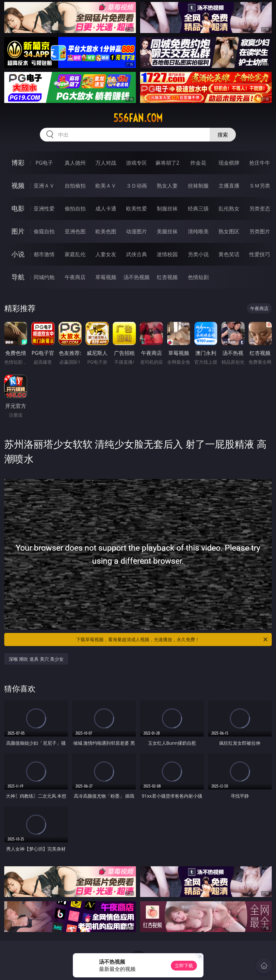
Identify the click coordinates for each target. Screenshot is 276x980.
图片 (18, 231)
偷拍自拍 (75, 208)
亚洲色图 (75, 231)
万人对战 (106, 163)
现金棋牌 (229, 163)
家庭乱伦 (75, 254)
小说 (18, 254)
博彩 (18, 163)
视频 (18, 185)
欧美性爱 (137, 208)
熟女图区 (229, 231)
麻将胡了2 (167, 163)
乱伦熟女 (229, 208)
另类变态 (260, 208)
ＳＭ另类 (260, 186)
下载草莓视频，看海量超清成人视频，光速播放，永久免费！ (172, 639)
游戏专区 (137, 163)
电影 (18, 208)
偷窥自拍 (44, 231)
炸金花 (198, 163)
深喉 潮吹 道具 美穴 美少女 (36, 659)
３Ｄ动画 (137, 186)
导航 (18, 277)
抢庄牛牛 (260, 163)
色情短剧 (198, 277)
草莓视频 (106, 277)
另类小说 (198, 254)
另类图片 (260, 231)
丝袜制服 (198, 186)
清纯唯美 (198, 231)
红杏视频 (167, 277)
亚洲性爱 (44, 208)
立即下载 (184, 965)
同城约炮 (44, 277)
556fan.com (138, 118)
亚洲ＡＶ (44, 186)
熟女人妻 (167, 186)
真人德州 (75, 163)
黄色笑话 (229, 254)
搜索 (223, 135)
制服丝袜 (167, 208)
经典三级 (198, 208)
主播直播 (229, 186)
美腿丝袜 (167, 231)
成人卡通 (106, 208)
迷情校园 (167, 254)
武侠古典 (137, 254)
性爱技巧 (260, 254)
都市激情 (44, 254)
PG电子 (44, 163)
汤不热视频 (137, 277)
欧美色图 (106, 231)
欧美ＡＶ (106, 186)
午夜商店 (75, 277)
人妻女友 (106, 254)
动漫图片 (137, 231)
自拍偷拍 (75, 186)
